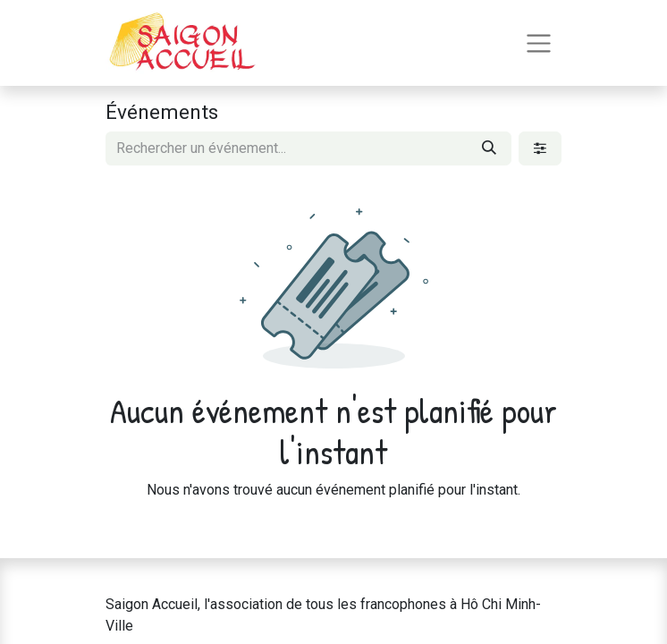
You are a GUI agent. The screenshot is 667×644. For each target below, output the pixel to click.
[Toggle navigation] (539, 43)
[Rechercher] (489, 148)
